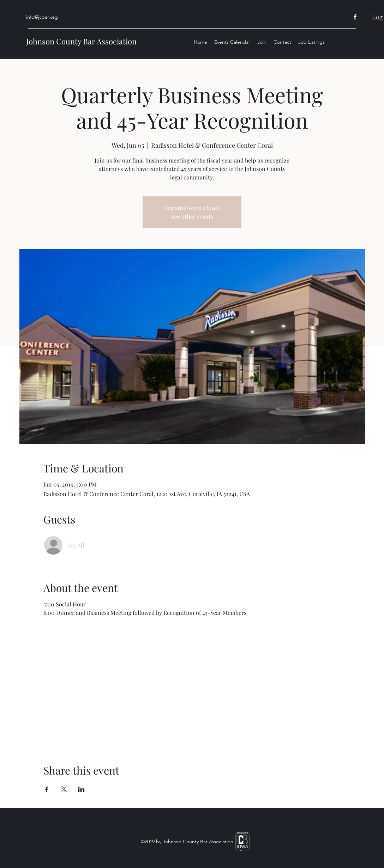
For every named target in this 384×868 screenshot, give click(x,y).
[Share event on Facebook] (47, 789)
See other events (192, 216)
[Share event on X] (64, 789)
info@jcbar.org (42, 17)
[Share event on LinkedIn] (81, 789)
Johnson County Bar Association (81, 41)
